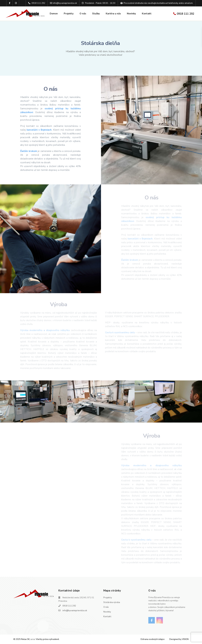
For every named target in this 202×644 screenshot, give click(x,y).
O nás (83, 14)
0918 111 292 (185, 14)
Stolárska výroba (112, 602)
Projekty (69, 14)
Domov (54, 14)
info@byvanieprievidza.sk (75, 611)
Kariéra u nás (113, 14)
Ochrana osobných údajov (153, 639)
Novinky (131, 14)
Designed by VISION (179, 639)
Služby (96, 14)
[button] (4, 401)
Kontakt (147, 14)
